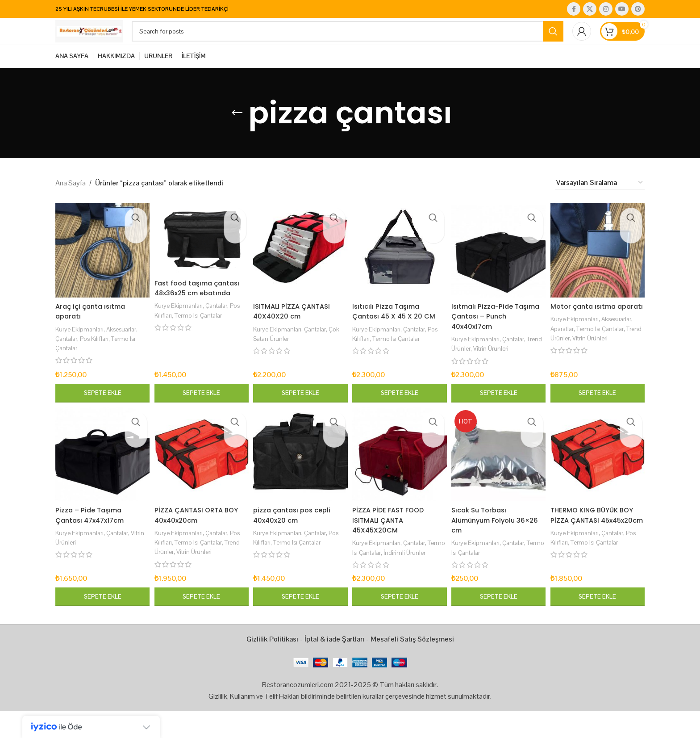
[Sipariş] (600, 203)
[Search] (370, 42)
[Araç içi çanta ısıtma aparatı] (101, 269)
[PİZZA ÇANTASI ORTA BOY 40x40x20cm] (200, 474)
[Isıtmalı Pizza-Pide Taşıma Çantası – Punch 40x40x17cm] (499, 269)
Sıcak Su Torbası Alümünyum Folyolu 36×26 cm (489, 538)
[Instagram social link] (606, 9)
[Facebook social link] (574, 9)
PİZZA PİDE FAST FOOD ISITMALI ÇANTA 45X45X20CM (392, 538)
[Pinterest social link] (638, 9)
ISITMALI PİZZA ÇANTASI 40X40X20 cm (296, 328)
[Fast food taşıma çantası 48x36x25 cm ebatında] (200, 258)
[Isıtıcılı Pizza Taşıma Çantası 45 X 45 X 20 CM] (400, 269)
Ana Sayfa (71, 203)
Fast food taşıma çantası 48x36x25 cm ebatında (194, 310)
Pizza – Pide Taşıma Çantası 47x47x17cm (93, 533)
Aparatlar (567, 355)
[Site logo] (111, 41)
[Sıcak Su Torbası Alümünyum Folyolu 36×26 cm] (499, 474)
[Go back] (237, 134)
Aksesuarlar (126, 346)
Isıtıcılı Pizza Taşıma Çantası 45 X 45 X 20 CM (399, 328)
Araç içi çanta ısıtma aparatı (93, 328)
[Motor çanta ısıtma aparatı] (599, 269)
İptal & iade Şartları (334, 666)
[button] (101, 410)
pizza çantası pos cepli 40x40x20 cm (296, 533)
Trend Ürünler (474, 365)
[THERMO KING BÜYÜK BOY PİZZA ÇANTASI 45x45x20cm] (599, 474)
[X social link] (590, 9)
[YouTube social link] (622, 9)
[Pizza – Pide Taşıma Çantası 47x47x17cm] (101, 474)
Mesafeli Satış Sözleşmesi (412, 666)
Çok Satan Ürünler (281, 355)
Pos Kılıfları (99, 355)
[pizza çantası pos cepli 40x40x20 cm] (300, 474)
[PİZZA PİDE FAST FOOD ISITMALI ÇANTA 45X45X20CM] (400, 474)
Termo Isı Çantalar (215, 343)
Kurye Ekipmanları (81, 346)
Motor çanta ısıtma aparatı (589, 328)
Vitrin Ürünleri (516, 365)
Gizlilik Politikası (272, 666)
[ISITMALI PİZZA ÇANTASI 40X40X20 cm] (300, 269)
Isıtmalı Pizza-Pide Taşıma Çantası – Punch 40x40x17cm (498, 333)
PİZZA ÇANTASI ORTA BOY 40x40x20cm (200, 533)
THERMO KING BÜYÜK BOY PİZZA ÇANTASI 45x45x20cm (599, 538)
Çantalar (68, 355)
